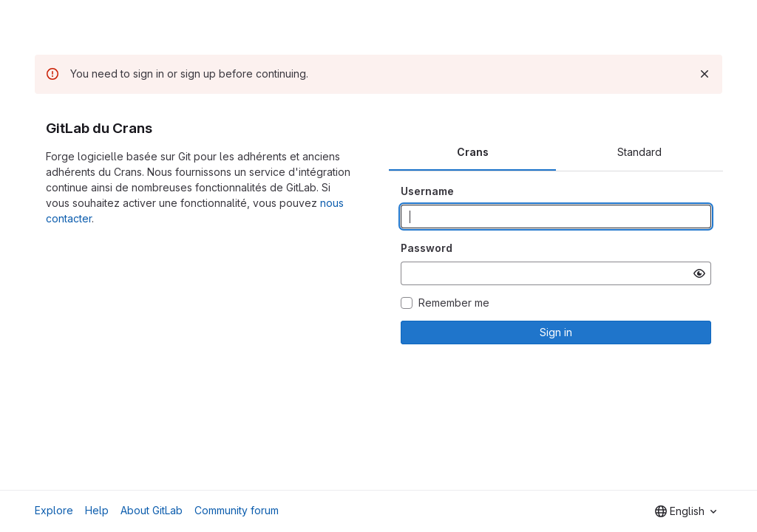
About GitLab (152, 510)
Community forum (237, 510)
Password (427, 248)
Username (427, 191)
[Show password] (699, 273)
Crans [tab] (473, 152)
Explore (54, 510)
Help (97, 510)
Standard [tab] (639, 152)
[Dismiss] (705, 74)
